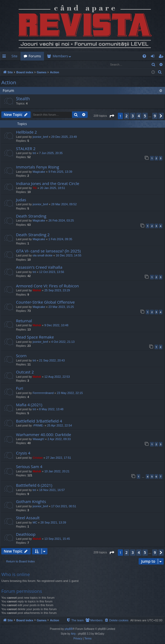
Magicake (39, 172)
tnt (34, 153)
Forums (35, 56)
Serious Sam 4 (29, 467)
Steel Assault (28, 518)
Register (27, 64)
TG (35, 188)
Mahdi (37, 291)
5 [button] (145, 116)
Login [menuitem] (154, 57)
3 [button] (133, 116)
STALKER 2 (26, 149)
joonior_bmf (40, 137)
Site (14, 56)
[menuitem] (101, 56)
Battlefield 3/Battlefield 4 (39, 421)
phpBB (69, 629)
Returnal (24, 321)
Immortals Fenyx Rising (38, 167)
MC (35, 523)
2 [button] (127, 116)
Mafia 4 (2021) (29, 405)
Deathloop (26, 534)
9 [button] (155, 116)
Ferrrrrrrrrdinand (43, 393)
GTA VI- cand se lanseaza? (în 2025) (48, 251)
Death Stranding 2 (33, 235)
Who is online (16, 575)
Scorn (21, 356)
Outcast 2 (25, 372)
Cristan (38, 458)
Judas (21, 200)
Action (9, 83)
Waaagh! (38, 439)
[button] (112, 116)
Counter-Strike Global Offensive (45, 302)
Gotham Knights (31, 502)
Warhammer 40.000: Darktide (44, 435)
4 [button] (139, 116)
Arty (73, 634)
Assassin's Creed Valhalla (39, 267)
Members (60, 56)
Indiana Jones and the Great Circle (48, 184)
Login (9, 64)
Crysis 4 (23, 453)
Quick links (5, 57)
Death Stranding (31, 216)
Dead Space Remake (35, 337)
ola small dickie (43, 256)
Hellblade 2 (26, 132)
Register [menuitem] (162, 57)
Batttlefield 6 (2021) (34, 485)
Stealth (23, 99)
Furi (20, 388)
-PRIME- (38, 426)
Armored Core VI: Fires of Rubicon (47, 286)
